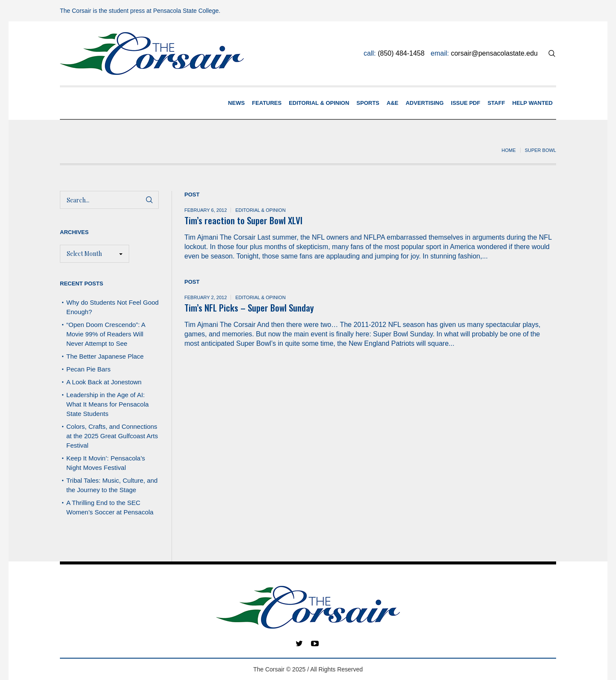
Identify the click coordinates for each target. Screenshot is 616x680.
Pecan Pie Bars (89, 369)
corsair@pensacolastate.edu (494, 53)
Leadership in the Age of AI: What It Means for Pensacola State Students (108, 404)
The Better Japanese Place (105, 356)
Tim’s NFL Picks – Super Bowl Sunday (249, 307)
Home (509, 150)
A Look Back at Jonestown (104, 382)
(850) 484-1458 (401, 53)
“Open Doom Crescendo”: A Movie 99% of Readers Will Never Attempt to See (106, 334)
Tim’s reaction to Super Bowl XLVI (243, 220)
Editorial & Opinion (260, 210)
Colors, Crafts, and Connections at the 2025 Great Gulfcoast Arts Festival (112, 436)
